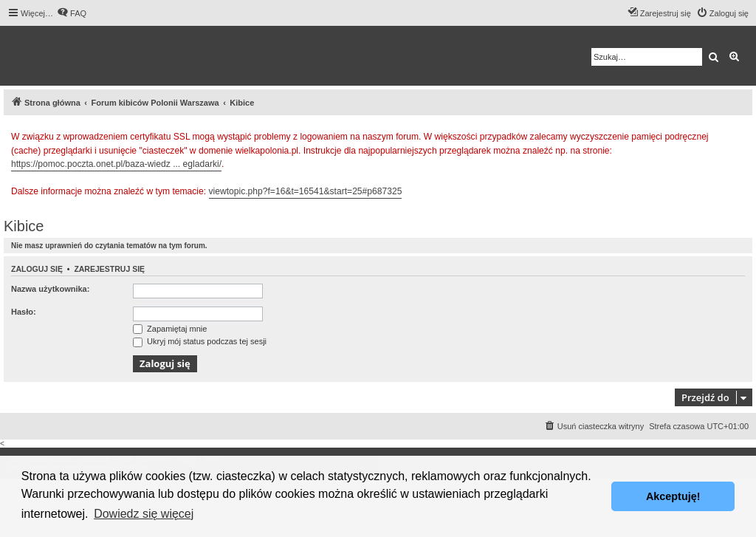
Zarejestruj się (109, 269)
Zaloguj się (37, 269)
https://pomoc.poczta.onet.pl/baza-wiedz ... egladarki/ (116, 164)
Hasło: (24, 312)
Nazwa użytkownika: (50, 289)
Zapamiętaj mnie (170, 329)
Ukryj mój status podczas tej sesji (200, 341)
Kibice (24, 226)
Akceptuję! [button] (673, 496)
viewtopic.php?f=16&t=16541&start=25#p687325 (306, 191)
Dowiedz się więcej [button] (144, 514)
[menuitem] (72, 13)
